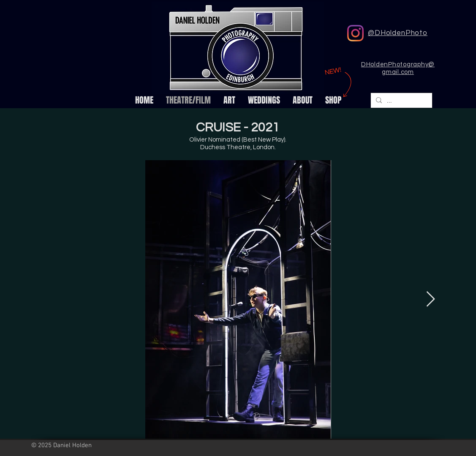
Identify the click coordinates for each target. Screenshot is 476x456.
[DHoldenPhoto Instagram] (355, 33)
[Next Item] (431, 299)
